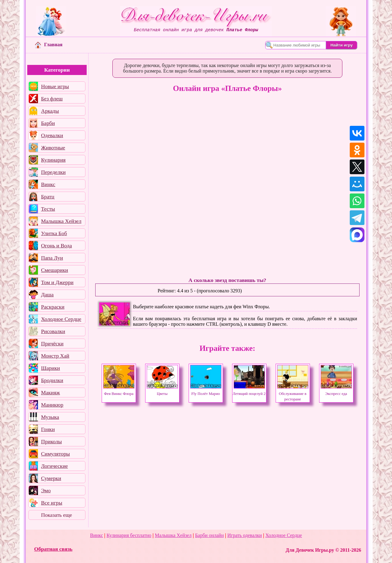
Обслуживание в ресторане (293, 394)
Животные (53, 148)
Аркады (50, 111)
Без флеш (52, 99)
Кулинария (53, 160)
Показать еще (57, 515)
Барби (48, 123)
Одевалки (52, 135)
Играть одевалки (245, 535)
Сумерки (51, 478)
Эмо (46, 490)
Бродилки (52, 380)
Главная (49, 45)
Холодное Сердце (61, 319)
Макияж (51, 392)
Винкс (48, 184)
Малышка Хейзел (61, 221)
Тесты (48, 209)
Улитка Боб (54, 233)
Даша (47, 295)
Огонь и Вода (57, 246)
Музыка (50, 417)
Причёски (52, 343)
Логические (55, 466)
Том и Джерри (57, 282)
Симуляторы (55, 454)
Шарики (51, 368)
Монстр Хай (55, 356)
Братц (48, 197)
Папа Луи (52, 258)
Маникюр (52, 405)
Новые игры (55, 86)
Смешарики (55, 270)
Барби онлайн (209, 535)
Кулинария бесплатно (129, 535)
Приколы (51, 441)
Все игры (52, 503)
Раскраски (53, 307)
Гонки (48, 429)
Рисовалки (53, 331)
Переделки (53, 172)
